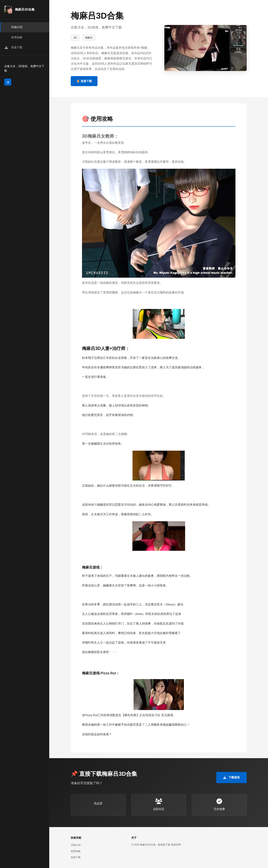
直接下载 (76, 857)
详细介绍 (76, 845)
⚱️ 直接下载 (84, 81)
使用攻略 (76, 851)
